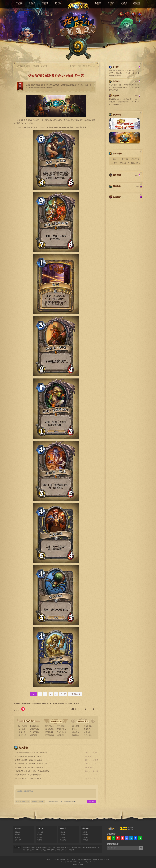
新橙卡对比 (135, 159)
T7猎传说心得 (127, 99)
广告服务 (68, 859)
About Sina (56, 859)
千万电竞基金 (61, 729)
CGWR (69, 847)
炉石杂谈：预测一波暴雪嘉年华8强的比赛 (29, 767)
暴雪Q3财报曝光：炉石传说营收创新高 (28, 775)
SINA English (94, 859)
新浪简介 (49, 859)
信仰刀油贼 (88, 726)
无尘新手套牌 (34, 732)
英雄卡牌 (85, 828)
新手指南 (18, 828)
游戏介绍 (112, 71)
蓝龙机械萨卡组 (123, 102)
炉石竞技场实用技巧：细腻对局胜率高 (28, 778)
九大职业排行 (61, 732)
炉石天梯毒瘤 (49, 735)
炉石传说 (44, 66)
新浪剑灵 (43, 850)
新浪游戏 (27, 66)
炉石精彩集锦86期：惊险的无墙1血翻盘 (29, 760)
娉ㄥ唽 (63, 801)
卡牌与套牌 (131, 71)
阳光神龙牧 (76, 729)
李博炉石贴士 (49, 726)
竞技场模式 (18, 840)
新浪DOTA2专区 (35, 850)
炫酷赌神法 (76, 732)
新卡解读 (62, 837)
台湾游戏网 (32, 847)
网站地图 (62, 859)
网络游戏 (36, 66)
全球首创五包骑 (135, 164)
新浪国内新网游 (61, 847)
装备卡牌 (85, 835)
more (136, 67)
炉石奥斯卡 (61, 735)
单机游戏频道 (81, 847)
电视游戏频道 (90, 847)
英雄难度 (62, 832)
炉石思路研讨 (49, 732)
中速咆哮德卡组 (114, 99)
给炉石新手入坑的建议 (121, 87)
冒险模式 (63, 828)
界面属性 (17, 835)
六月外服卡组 (22, 735)
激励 (114, 159)
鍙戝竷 (92, 801)
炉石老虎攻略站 (51, 850)
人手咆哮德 (61, 726)
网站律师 (86, 859)
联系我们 (74, 859)
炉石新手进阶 (34, 729)
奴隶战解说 (76, 726)
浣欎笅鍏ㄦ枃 (75, 694)
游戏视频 (74, 847)
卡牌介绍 (40, 828)
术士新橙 (114, 163)
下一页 (63, 694)
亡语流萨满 (63, 840)
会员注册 (101, 859)
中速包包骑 (21, 729)
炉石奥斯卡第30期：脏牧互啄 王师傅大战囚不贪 (31, 764)
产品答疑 (107, 859)
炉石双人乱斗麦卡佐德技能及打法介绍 (28, 756)
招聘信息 (80, 859)
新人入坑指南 (22, 726)
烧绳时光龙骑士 (119, 104)
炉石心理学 (34, 735)
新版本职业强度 (125, 164)
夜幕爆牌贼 (76, 735)
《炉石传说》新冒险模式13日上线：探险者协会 (31, 753)
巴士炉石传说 (70, 850)
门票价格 (62, 835)
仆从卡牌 (85, 837)
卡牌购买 (85, 840)
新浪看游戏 (26, 850)
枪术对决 (125, 159)
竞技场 (128, 73)
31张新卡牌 (21, 732)
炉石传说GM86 (61, 850)
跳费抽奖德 (88, 735)
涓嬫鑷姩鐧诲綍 (52, 801)
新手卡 (97, 847)
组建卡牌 (40, 840)
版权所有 (81, 865)
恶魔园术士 (88, 729)
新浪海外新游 (51, 847)
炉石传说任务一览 (115, 85)
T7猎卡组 (87, 732)
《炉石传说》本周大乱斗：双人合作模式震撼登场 (32, 771)
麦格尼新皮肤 (34, 726)
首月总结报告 (49, 729)
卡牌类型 (121, 71)
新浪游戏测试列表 (41, 847)
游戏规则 (17, 837)
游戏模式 (119, 73)
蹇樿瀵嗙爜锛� (71, 801)
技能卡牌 (85, 832)
